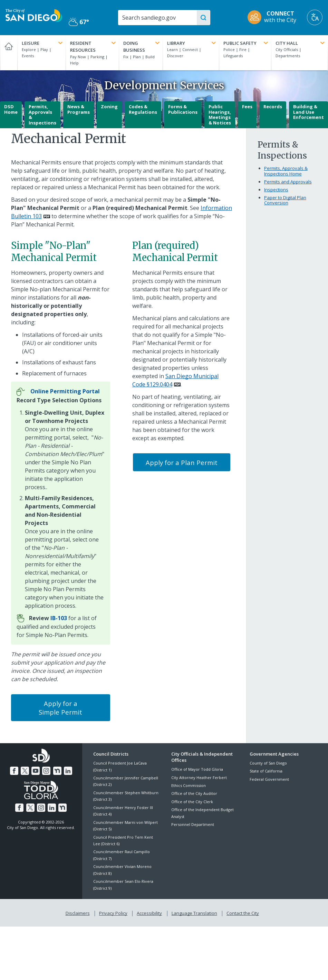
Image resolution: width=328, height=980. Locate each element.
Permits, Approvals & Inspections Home (286, 171)
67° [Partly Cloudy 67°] (79, 22)
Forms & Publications (183, 109)
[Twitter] (26, 770)
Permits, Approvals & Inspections (42, 115)
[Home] (9, 53)
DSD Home (11, 109)
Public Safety (246, 43)
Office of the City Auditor (194, 793)
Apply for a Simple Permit (60, 708)
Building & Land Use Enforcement (308, 112)
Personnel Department (193, 824)
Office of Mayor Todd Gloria (197, 769)
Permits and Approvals (288, 182)
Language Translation (194, 912)
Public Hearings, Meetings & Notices (220, 115)
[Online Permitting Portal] (65, 391)
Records (273, 107)
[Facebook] (16, 770)
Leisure (43, 43)
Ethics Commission (189, 785)
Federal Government (269, 779)
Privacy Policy (114, 912)
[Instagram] (46, 770)
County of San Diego (268, 763)
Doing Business (142, 47)
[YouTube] (36, 770)
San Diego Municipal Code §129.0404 (175, 380)
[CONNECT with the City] (274, 17)
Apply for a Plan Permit (182, 462)
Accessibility (149, 912)
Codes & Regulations (143, 109)
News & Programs (79, 109)
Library (192, 43)
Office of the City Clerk (192, 802)
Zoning (109, 107)
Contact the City (241, 912)
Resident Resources (94, 47)
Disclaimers (79, 912)
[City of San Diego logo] (34, 15)
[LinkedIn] (67, 770)
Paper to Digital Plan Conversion (285, 200)
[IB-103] (59, 618)
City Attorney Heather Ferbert (199, 777)
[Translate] (315, 17)
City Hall (301, 43)
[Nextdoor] (56, 770)
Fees (247, 107)
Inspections (276, 190)
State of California (266, 771)
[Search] (160, 18)
